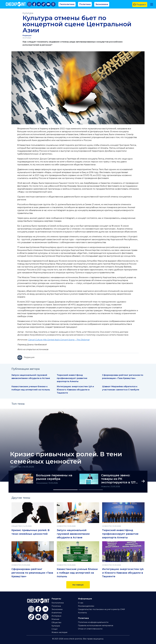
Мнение (55, 619)
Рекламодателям (86, 606)
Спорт (55, 629)
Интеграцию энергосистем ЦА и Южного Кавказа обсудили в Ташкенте (75, 390)
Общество (56, 622)
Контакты (82, 613)
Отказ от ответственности (90, 629)
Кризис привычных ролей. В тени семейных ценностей (66, 458)
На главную (78, 585)
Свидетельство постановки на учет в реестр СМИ (101, 609)
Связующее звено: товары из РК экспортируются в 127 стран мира (118, 479)
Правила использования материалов (96, 626)
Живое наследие (59, 632)
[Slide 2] (91, 490)
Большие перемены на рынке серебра (54, 477)
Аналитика (57, 613)
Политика (85, 4)
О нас (81, 603)
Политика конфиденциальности (93, 622)
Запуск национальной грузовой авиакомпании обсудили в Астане (73, 534)
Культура (28, 13)
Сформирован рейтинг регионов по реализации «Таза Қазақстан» (32, 573)
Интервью (56, 616)
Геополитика (67, 4)
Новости (105, 487)
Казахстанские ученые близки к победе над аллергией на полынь (77, 573)
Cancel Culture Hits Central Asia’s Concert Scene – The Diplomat (59, 340)
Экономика (102, 4)
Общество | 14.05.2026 (22, 467)
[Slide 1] (65, 490)
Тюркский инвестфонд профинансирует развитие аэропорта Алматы (72, 378)
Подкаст (140, 4)
